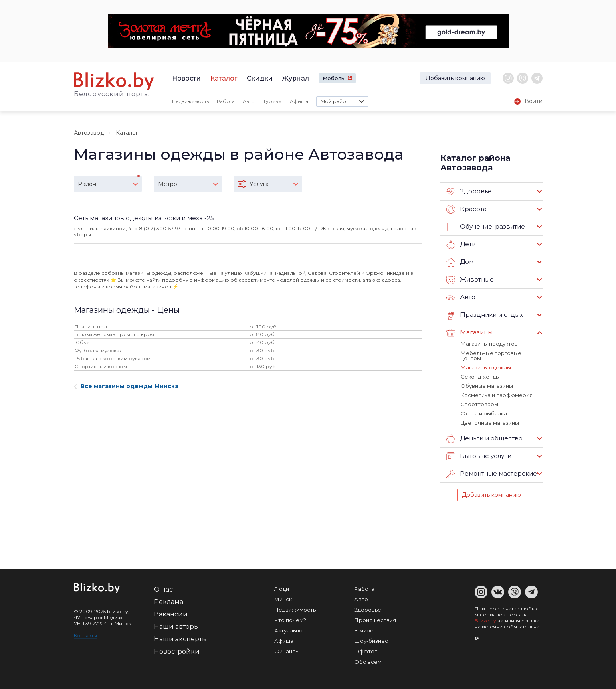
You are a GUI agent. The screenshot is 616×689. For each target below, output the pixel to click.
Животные (470, 280)
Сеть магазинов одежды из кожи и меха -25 (144, 218)
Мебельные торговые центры (491, 356)
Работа (226, 101)
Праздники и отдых (485, 315)
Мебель (334, 78)
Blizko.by (485, 621)
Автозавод (89, 133)
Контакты (85, 635)
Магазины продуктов (489, 344)
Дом (460, 262)
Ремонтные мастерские (492, 474)
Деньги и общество (485, 439)
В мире (364, 630)
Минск (283, 599)
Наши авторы (177, 627)
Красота (467, 209)
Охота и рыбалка (484, 413)
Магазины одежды (486, 367)
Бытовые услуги (479, 456)
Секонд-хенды (480, 377)
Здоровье (469, 192)
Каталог (224, 78)
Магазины (470, 333)
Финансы (287, 651)
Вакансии (171, 614)
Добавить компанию (455, 78)
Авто (249, 101)
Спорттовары (479, 404)
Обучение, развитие (486, 227)
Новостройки (177, 652)
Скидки (260, 78)
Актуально (288, 630)
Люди (282, 589)
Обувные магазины (487, 386)
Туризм (272, 101)
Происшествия (375, 620)
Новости (186, 78)
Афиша (299, 101)
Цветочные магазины (490, 423)
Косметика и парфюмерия (497, 395)
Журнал (296, 78)
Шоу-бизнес (371, 641)
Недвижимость (190, 101)
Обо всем (368, 662)
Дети (461, 245)
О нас (163, 589)
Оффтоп (366, 651)
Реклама (169, 602)
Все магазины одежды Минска (126, 386)
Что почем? (290, 620)
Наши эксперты (181, 639)
